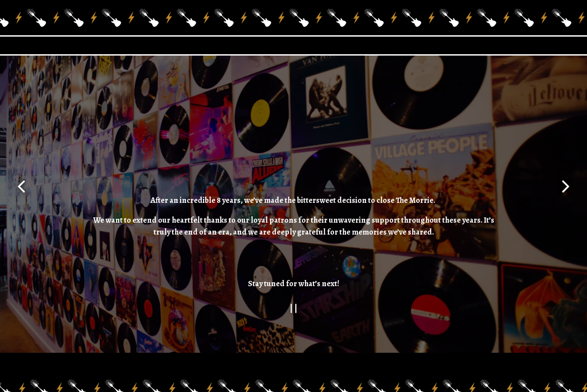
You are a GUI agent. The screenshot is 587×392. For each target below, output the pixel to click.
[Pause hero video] (294, 301)
